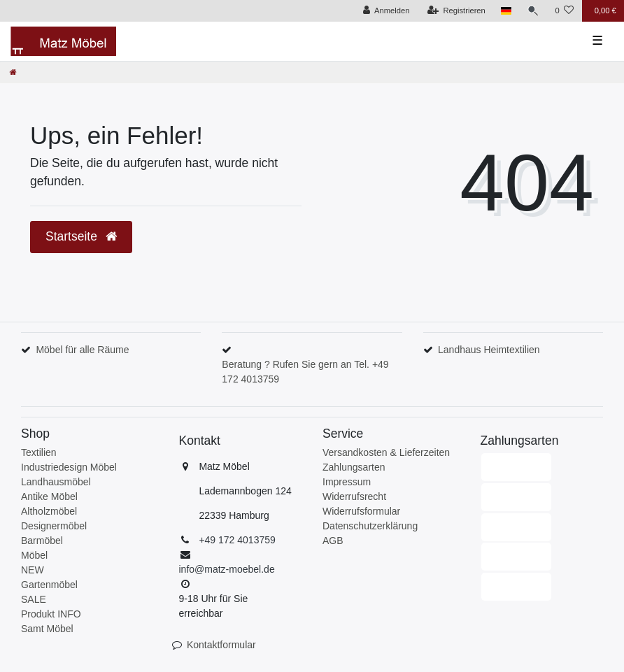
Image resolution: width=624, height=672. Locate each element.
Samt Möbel (47, 629)
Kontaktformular (221, 645)
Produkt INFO (51, 614)
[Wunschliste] (564, 11)
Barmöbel (42, 541)
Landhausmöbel (56, 482)
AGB (333, 541)
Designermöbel (54, 526)
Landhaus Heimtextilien (489, 350)
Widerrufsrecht (354, 496)
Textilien (39, 452)
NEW (33, 570)
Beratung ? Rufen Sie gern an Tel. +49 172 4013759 (305, 372)
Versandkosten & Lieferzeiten (386, 452)
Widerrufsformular (361, 511)
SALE (34, 599)
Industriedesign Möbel (69, 467)
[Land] (506, 11)
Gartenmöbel (49, 585)
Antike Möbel (49, 496)
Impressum (347, 482)
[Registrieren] (456, 11)
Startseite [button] (81, 236)
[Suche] (533, 11)
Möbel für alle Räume (82, 350)
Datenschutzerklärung (370, 526)
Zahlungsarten (354, 467)
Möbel (34, 555)
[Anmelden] (387, 11)
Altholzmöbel (49, 511)
